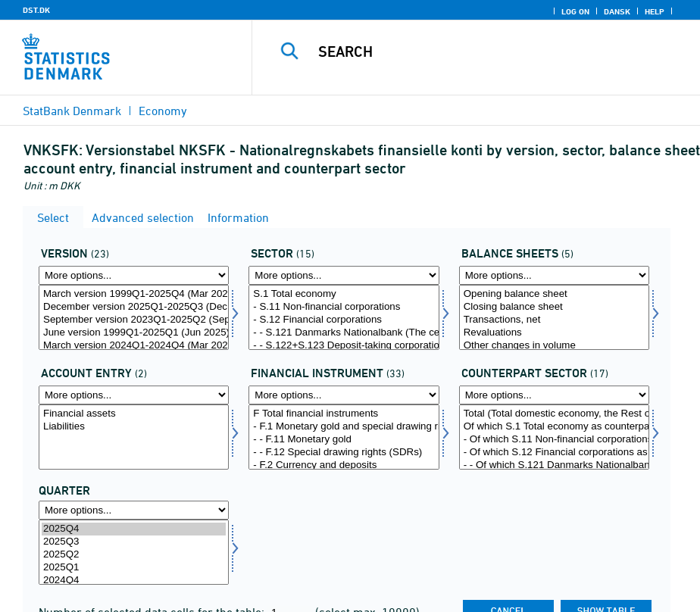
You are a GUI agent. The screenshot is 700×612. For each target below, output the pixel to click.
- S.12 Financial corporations (344, 320)
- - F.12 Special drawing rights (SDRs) (344, 453)
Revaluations (554, 333)
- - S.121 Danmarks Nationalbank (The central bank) (344, 333)
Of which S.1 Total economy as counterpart (554, 427)
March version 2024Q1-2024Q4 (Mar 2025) (134, 346)
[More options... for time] (134, 510)
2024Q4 (134, 581)
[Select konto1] (554, 317)
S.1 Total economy (344, 294)
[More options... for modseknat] (554, 395)
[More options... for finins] (344, 395)
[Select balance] (134, 437)
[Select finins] (344, 437)
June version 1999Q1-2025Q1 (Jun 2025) (134, 333)
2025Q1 (134, 568)
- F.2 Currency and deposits (344, 465)
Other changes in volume (554, 346)
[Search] (489, 52)
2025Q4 (134, 529)
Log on (575, 11)
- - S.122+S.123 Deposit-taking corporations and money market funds (344, 346)
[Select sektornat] (344, 317)
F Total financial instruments (344, 414)
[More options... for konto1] (554, 275)
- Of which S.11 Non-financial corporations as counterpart (554, 440)
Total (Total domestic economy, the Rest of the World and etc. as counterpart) (554, 414)
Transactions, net (554, 320)
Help (655, 11)
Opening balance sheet (554, 294)
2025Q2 (134, 555)
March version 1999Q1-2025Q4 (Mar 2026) (134, 294)
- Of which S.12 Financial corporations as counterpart (554, 453)
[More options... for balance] (134, 395)
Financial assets (134, 414)
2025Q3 (134, 542)
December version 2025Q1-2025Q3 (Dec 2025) (134, 307)
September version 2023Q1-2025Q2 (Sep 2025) (134, 320)
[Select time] (134, 552)
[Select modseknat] (554, 437)
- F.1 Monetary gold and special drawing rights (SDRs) (344, 427)
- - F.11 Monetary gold (344, 440)
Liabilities (134, 427)
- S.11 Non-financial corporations (344, 307)
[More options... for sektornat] (344, 275)
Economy (163, 111)
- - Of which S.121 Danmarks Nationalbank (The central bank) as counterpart (554, 465)
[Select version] (134, 317)
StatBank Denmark (72, 111)
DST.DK (36, 10)
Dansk (617, 11)
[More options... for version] (134, 275)
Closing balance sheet (554, 307)
